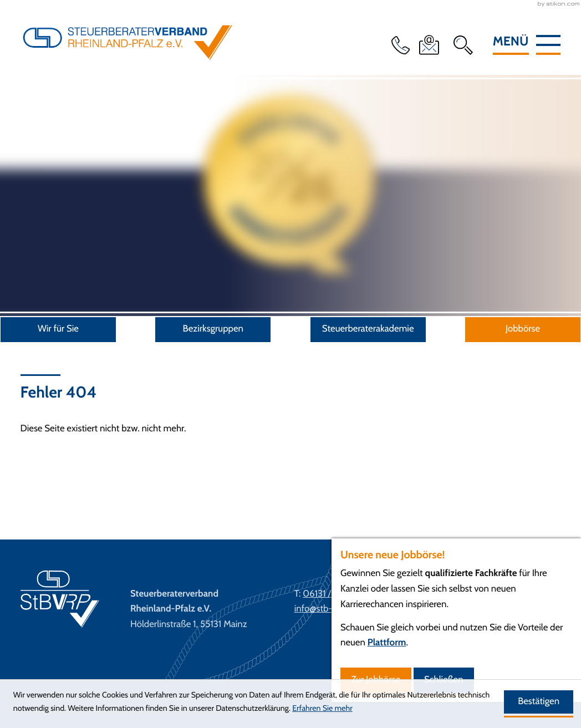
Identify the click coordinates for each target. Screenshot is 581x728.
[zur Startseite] (128, 59)
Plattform (387, 643)
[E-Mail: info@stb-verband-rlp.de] (431, 45)
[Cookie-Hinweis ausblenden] (539, 702)
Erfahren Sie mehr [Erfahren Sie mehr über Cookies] (322, 708)
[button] (403, 45)
